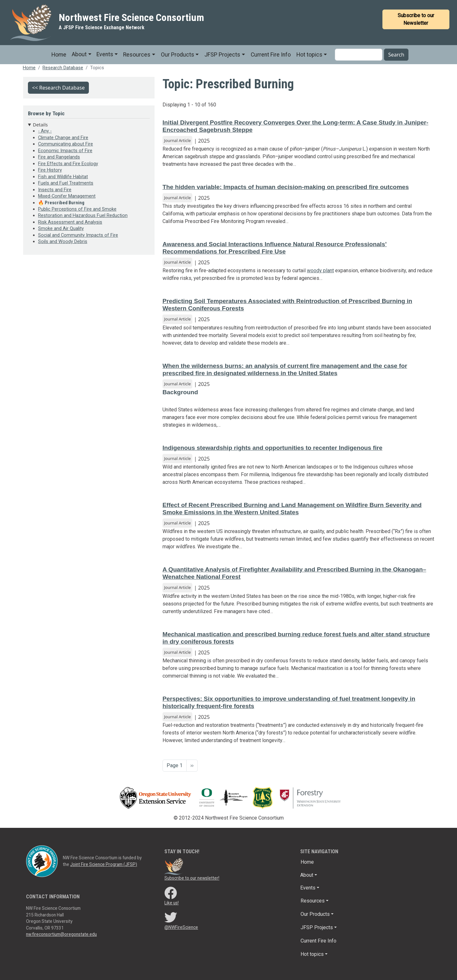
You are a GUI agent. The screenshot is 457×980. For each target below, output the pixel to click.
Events (105, 54)
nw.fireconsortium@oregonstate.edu (61, 934)
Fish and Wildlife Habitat (63, 177)
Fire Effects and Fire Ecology (68, 164)
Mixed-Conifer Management (67, 196)
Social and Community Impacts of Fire (78, 235)
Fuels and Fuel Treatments (66, 183)
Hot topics (309, 55)
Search (396, 55)
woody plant (320, 270)
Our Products (178, 55)
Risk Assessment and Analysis (70, 222)
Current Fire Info (271, 55)
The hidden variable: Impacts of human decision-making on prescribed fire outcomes (286, 187)
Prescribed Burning (65, 203)
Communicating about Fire (66, 144)
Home (59, 55)
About (79, 54)
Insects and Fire (55, 190)
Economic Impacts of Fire (65, 151)
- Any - (45, 131)
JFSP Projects (222, 55)
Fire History (50, 170)
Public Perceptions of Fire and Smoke (77, 209)
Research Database (63, 68)
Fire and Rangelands (59, 157)
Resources (137, 55)
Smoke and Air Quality (61, 228)
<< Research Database (58, 88)
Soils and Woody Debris (63, 241)
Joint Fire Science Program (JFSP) (104, 864)
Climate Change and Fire (63, 138)
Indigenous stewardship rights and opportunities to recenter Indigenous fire (272, 448)
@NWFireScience (181, 927)
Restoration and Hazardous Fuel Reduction (83, 215)
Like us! (172, 903)
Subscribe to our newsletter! (192, 878)
